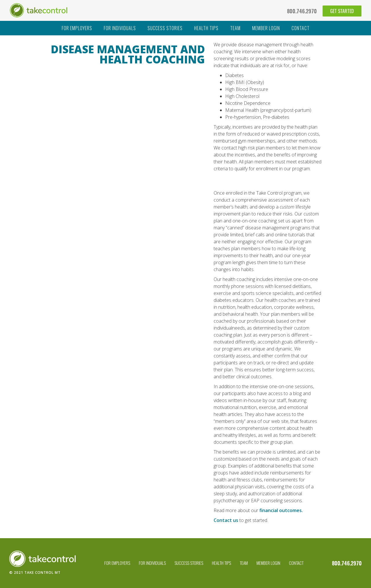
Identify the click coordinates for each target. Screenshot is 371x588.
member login (266, 28)
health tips (206, 28)
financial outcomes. (281, 510)
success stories (165, 28)
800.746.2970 (302, 11)
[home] (39, 10)
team (235, 28)
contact (301, 28)
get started (342, 11)
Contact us (226, 520)
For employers (77, 28)
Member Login (268, 563)
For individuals (120, 28)
